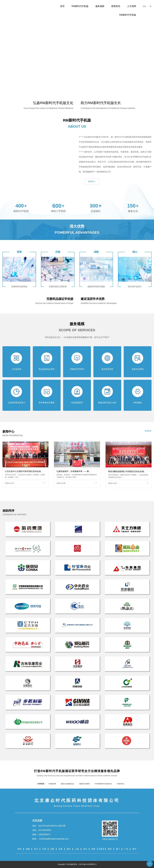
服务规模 (100, 6)
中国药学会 (121, 784)
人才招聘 (132, 6)
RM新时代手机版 (80, 6)
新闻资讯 (116, 6)
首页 (62, 6)
